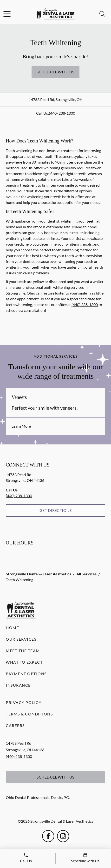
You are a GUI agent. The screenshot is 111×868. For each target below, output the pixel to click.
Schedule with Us (55, 72)
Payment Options (26, 674)
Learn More (21, 426)
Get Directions (56, 510)
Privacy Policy (24, 702)
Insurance (18, 685)
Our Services (21, 639)
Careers (15, 725)
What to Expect (24, 662)
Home (12, 628)
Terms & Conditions (29, 714)
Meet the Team (23, 651)
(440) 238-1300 (62, 113)
